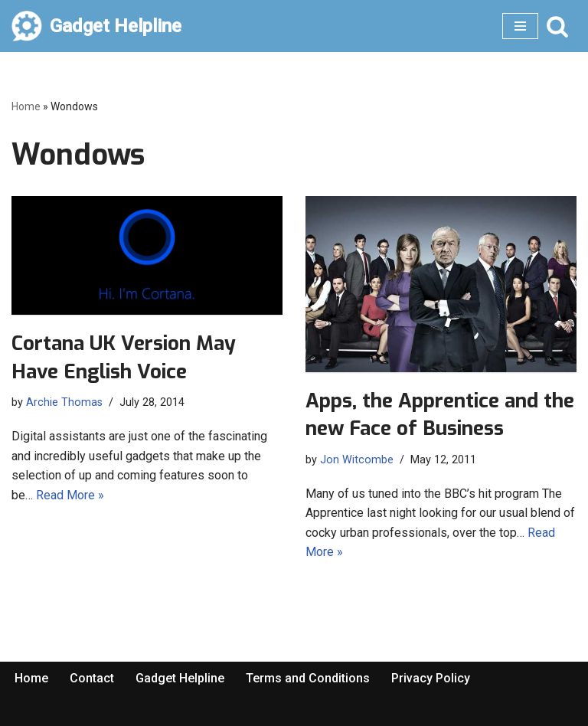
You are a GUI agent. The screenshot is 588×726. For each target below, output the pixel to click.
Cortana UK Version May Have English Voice (124, 357)
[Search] (557, 26)
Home (26, 106)
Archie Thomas (64, 402)
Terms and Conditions (308, 678)
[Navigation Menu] (520, 26)
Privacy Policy (431, 678)
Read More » (70, 495)
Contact (92, 678)
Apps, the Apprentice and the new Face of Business (440, 415)
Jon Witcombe (357, 460)
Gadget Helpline (180, 678)
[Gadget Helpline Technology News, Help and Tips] (96, 26)
